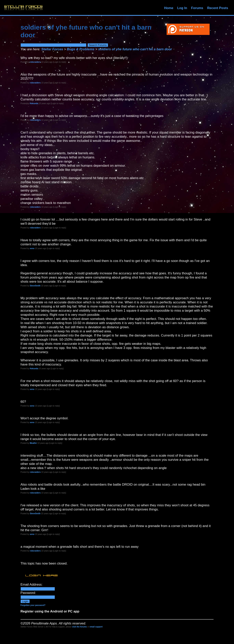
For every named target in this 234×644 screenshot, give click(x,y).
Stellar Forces (52, 49)
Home (169, 8)
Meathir (33, 443)
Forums (197, 8)
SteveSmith (35, 286)
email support (96, 627)
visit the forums (79, 627)
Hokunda (34, 103)
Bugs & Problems (81, 49)
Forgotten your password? (33, 605)
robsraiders (35, 62)
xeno (32, 248)
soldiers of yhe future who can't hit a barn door (135, 49)
